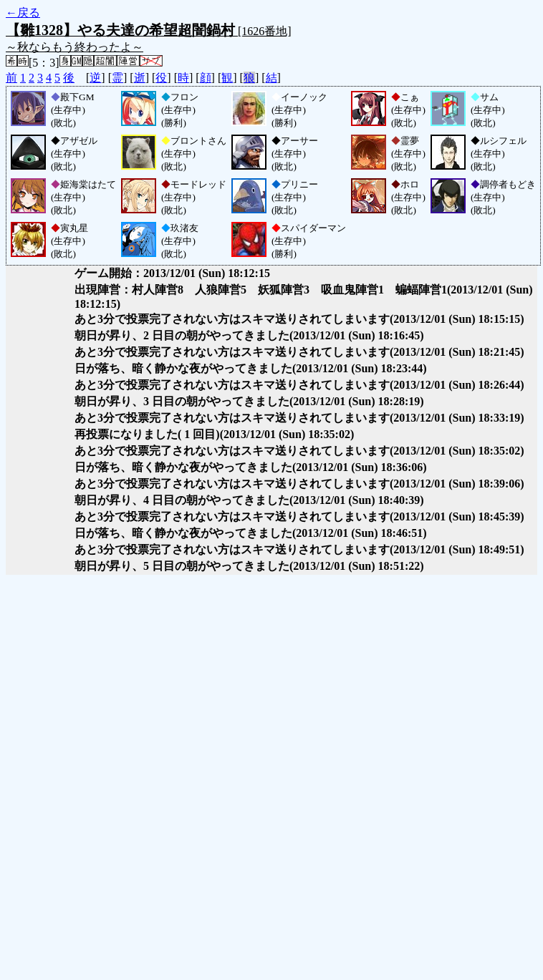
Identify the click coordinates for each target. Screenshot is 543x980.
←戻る (23, 13)
